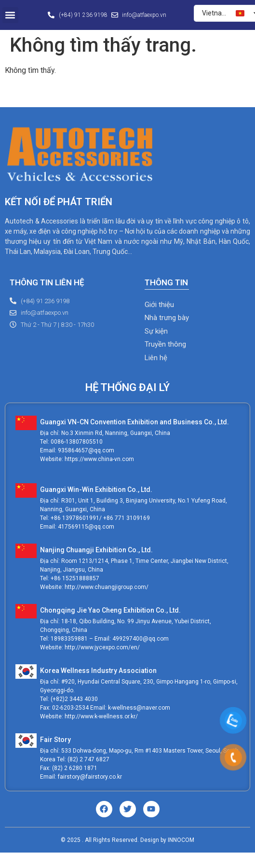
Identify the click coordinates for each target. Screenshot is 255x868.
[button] (10, 15)
